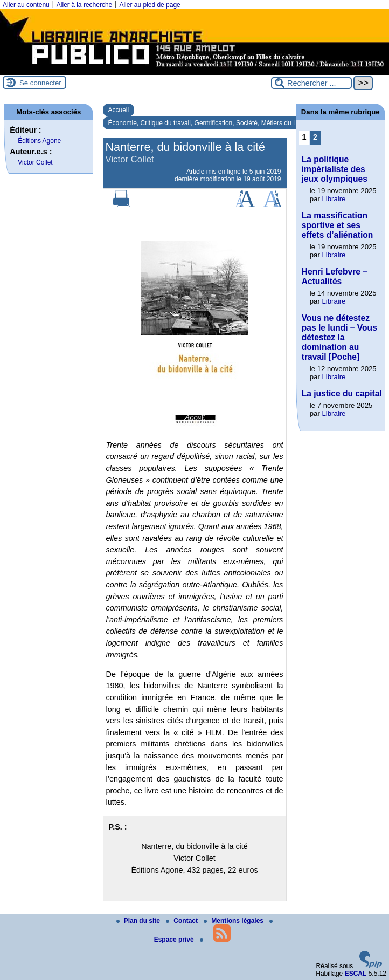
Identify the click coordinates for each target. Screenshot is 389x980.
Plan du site (139, 921)
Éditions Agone (39, 141)
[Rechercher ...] (311, 83)
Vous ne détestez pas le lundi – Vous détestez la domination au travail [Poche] (339, 337)
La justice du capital (342, 393)
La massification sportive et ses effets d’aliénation (338, 225)
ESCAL (356, 974)
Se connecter (40, 83)
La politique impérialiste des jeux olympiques (335, 169)
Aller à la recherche (84, 5)
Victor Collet (35, 162)
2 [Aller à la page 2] (315, 137)
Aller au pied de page (150, 5)
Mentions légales (234, 921)
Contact (183, 921)
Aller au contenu (26, 5)
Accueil (119, 110)
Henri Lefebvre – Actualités (335, 276)
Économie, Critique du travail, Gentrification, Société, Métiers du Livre (208, 123)
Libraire (334, 199)
